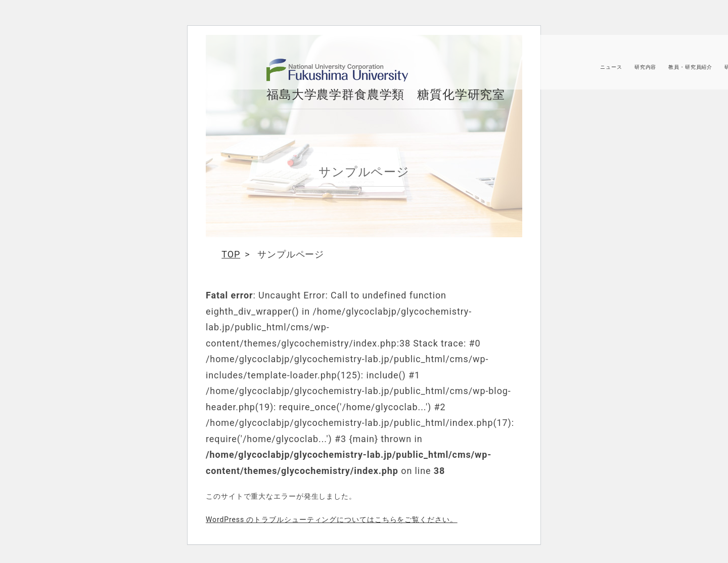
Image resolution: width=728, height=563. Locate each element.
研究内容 (644, 71)
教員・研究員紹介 (689, 71)
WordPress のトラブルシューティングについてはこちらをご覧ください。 (332, 519)
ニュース (610, 71)
